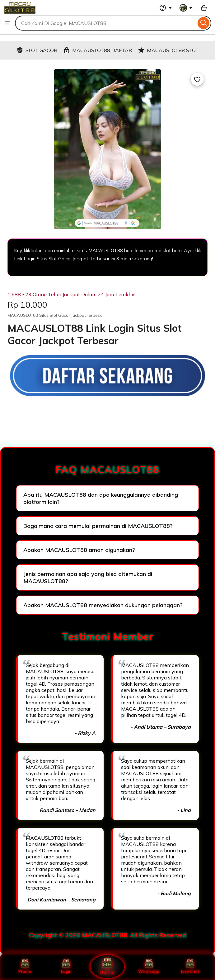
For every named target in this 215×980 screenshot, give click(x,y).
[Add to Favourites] (197, 79)
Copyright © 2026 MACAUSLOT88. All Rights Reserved (108, 935)
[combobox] (105, 23)
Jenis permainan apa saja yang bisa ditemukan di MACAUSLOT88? (88, 577)
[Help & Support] (166, 8)
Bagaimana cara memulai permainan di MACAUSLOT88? (98, 526)
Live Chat (190, 967)
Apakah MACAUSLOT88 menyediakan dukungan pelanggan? (103, 605)
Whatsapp (149, 967)
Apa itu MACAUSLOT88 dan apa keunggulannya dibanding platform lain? (101, 498)
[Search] (204, 23)
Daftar (107, 966)
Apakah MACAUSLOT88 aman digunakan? (79, 550)
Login (66, 967)
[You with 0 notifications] (186, 8)
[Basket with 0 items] (204, 8)
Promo (25, 967)
